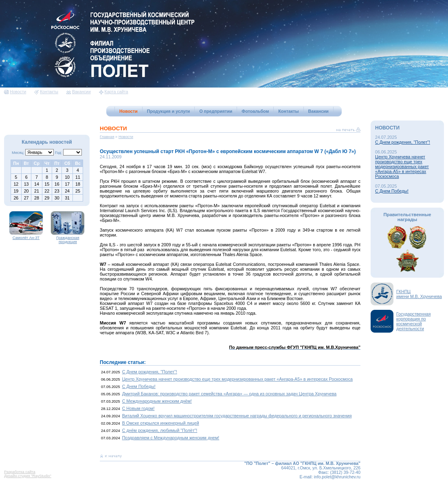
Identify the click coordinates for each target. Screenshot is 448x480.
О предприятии (216, 111)
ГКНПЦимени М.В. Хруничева (419, 294)
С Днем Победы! (139, 386)
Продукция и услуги (169, 111)
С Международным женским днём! (157, 401)
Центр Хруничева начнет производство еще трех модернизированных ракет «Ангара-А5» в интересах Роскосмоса (237, 379)
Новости (15, 92)
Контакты (46, 92)
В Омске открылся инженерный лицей (161, 423)
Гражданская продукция (68, 238)
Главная (107, 137)
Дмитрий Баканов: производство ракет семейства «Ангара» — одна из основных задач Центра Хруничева (229, 394)
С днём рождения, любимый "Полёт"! (160, 430)
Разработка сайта (20, 472)
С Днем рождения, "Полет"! (150, 372)
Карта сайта (114, 92)
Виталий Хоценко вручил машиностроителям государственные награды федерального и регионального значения (237, 416)
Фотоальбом (255, 111)
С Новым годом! (138, 408)
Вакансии (79, 92)
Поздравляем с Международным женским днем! (171, 438)
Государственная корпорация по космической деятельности (414, 321)
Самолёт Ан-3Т (26, 236)
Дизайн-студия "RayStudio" (28, 476)
